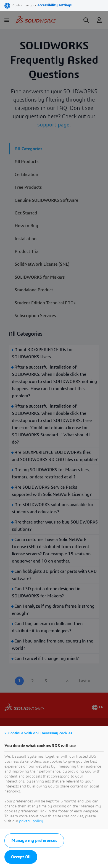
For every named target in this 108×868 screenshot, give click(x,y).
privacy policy (31, 821)
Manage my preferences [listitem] (34, 841)
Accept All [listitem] (21, 857)
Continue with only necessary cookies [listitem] (40, 733)
